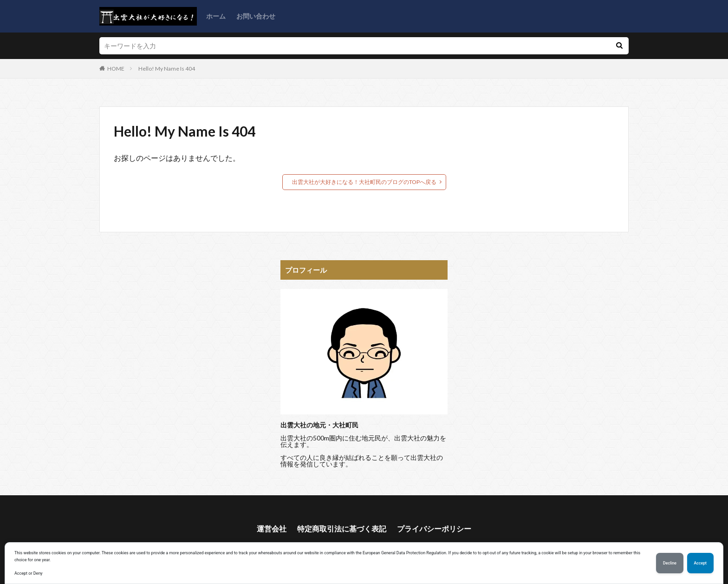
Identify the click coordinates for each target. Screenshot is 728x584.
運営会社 (272, 528)
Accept (700, 563)
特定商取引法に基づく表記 (342, 528)
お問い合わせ (256, 16)
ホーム (216, 16)
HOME (116, 69)
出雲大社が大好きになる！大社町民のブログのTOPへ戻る (364, 182)
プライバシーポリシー (434, 528)
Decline (670, 563)
